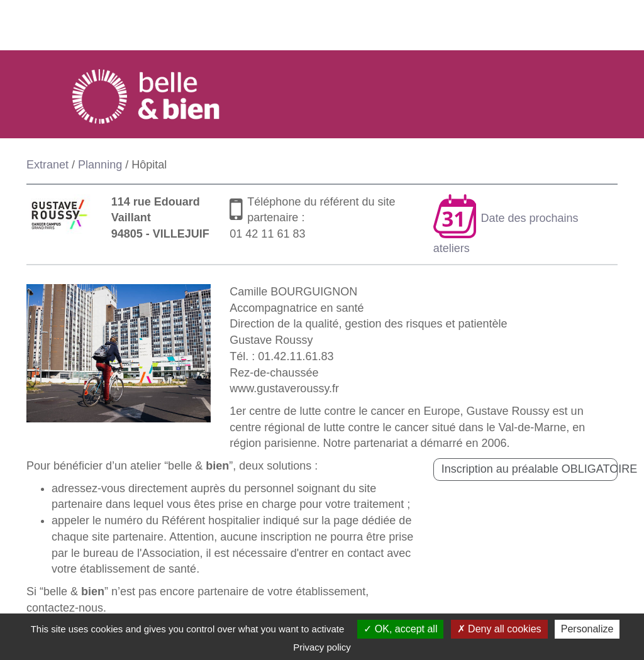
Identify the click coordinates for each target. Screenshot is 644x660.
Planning (100, 165)
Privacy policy (322, 647)
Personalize (587, 629)
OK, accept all (400, 629)
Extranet (47, 165)
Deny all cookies (499, 629)
